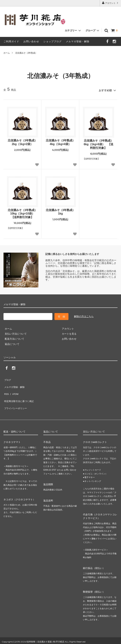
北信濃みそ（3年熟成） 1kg (61, 211)
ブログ (7, 378)
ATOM (14, 388)
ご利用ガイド (11, 41)
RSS (6, 388)
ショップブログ (52, 41)
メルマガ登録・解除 (78, 41)
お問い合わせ (31, 41)
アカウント (110, 3)
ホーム (7, 53)
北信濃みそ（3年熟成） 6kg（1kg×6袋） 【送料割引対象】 (99, 143)
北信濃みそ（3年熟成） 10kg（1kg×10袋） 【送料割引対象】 (23, 212)
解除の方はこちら (84, 315)
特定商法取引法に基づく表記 (19, 393)
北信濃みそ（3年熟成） (26, 53)
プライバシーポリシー (16, 399)
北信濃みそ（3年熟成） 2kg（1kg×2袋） (23, 141)
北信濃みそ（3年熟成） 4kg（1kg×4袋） (61, 141)
